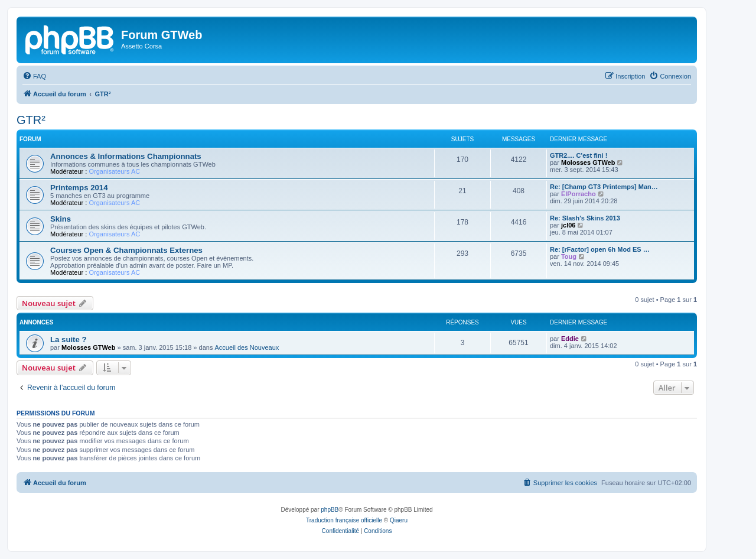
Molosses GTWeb (588, 162)
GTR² (31, 120)
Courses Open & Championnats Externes (126, 250)
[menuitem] (34, 76)
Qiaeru (399, 520)
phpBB (330, 510)
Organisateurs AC (114, 171)
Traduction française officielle (344, 520)
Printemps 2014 (79, 188)
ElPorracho (579, 194)
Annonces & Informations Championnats (126, 156)
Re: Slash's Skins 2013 (585, 218)
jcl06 (568, 225)
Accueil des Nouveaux (247, 347)
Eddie (570, 339)
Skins (61, 219)
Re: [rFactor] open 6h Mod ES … (600, 249)
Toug (569, 256)
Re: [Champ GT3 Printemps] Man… (604, 187)
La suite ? (69, 339)
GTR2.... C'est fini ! (579, 155)
